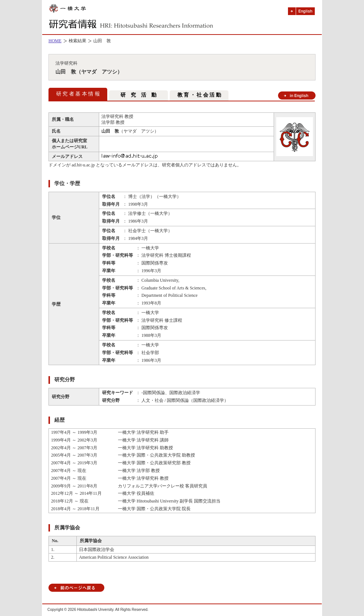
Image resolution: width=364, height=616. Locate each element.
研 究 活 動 (138, 95)
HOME (55, 41)
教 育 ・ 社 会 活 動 (199, 95)
